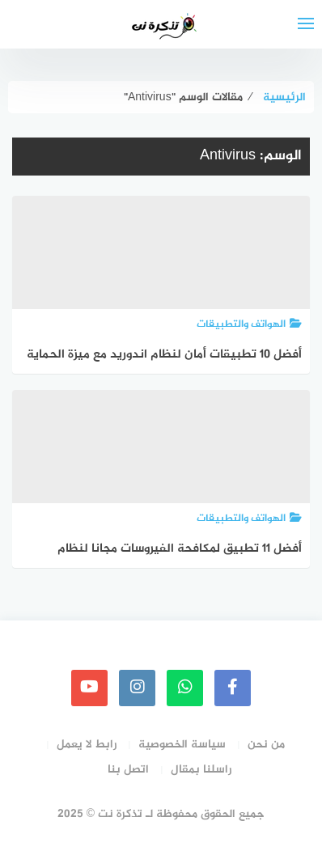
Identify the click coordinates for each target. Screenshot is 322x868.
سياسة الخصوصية (182, 745)
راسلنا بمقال (201, 770)
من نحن (266, 745)
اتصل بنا (128, 770)
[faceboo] (233, 688)
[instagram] (137, 688)
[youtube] (89, 688)
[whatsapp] (185, 688)
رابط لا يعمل (87, 745)
